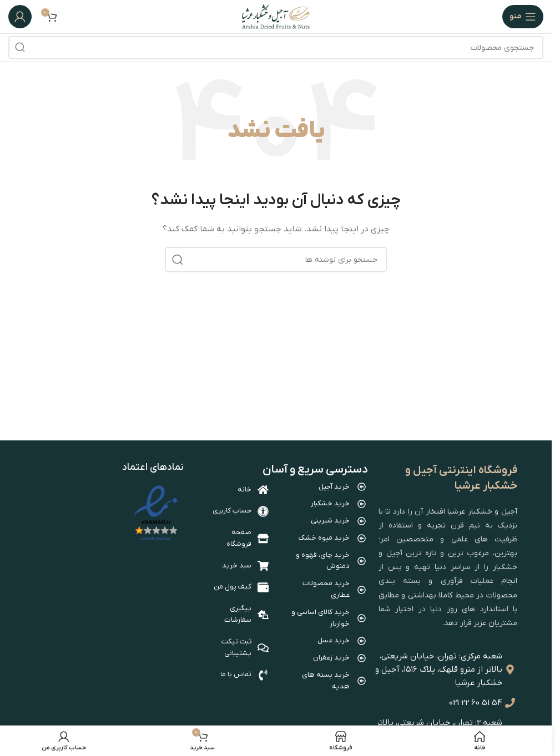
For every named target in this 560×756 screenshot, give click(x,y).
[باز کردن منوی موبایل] (523, 17)
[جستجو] (276, 48)
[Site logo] (276, 16)
